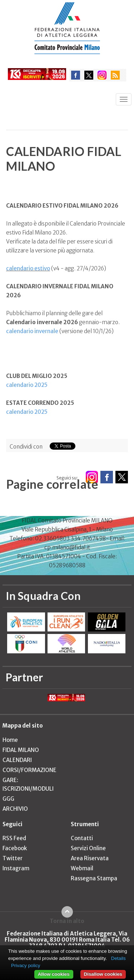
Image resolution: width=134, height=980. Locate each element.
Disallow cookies (103, 974)
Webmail (82, 868)
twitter (89, 75)
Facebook (15, 848)
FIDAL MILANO (21, 750)
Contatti (82, 838)
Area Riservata (90, 858)
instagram (102, 75)
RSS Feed (14, 838)
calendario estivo (28, 268)
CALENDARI (17, 760)
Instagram (16, 868)
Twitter (13, 858)
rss (115, 75)
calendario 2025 (27, 385)
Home (10, 740)
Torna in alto (67, 921)
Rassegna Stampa (94, 878)
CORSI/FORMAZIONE (29, 770)
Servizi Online (88, 848)
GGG (8, 799)
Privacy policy (26, 965)
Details (118, 958)
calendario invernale (32, 331)
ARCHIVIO (15, 809)
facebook (76, 75)
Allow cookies (54, 974)
